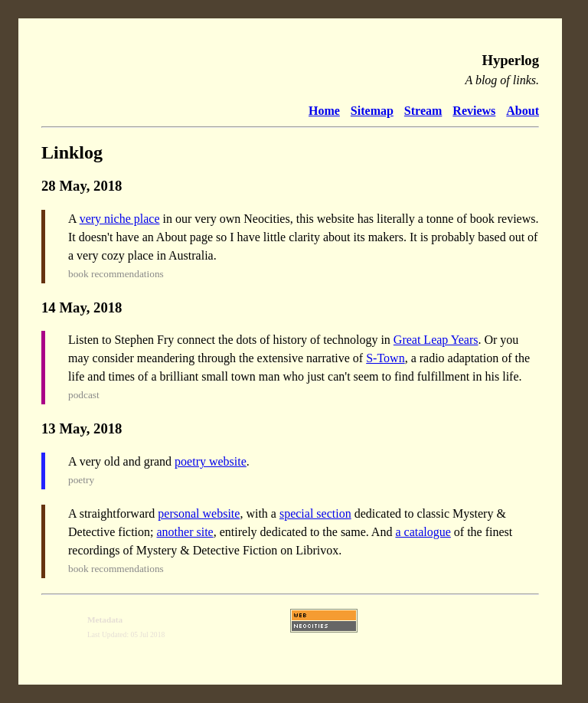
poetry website (211, 461)
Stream (423, 111)
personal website (199, 513)
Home (324, 111)
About (523, 111)
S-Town (385, 358)
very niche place (120, 219)
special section (315, 513)
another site (185, 532)
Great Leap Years (436, 340)
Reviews (474, 111)
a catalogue (423, 532)
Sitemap (372, 111)
